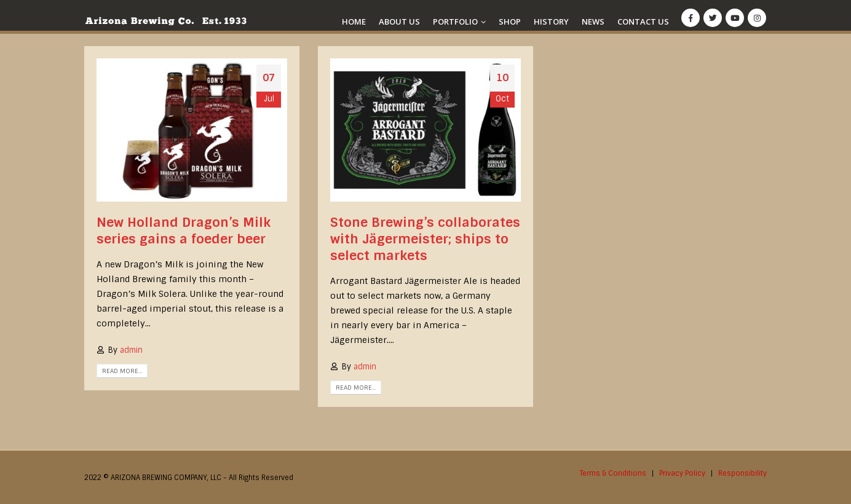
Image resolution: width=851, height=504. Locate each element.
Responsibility (742, 473)
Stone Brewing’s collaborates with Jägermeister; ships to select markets (425, 239)
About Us (399, 22)
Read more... (122, 371)
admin (131, 350)
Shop (510, 22)
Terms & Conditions (613, 473)
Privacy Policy (682, 473)
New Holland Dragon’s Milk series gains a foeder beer (184, 230)
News (593, 22)
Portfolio (455, 22)
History (551, 22)
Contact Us (643, 22)
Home (354, 22)
